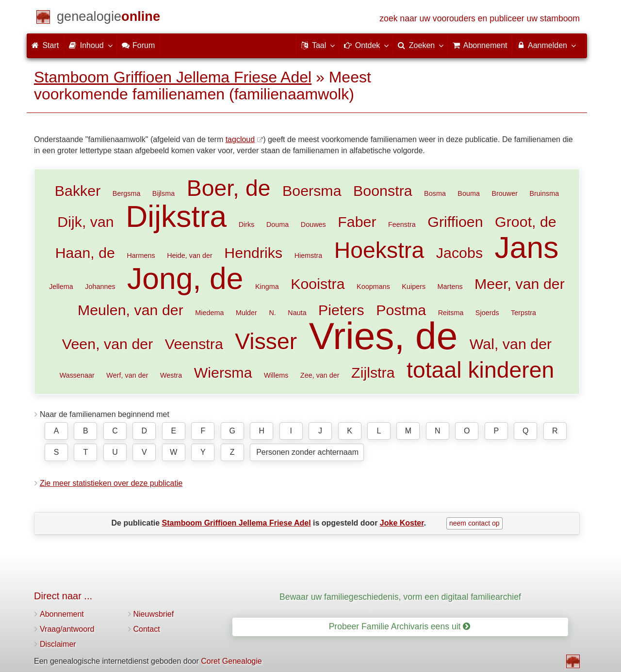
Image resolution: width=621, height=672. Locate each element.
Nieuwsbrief (154, 614)
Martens (450, 287)
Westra (171, 375)
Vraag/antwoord (67, 629)
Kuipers (414, 287)
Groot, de (526, 222)
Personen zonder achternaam (307, 452)
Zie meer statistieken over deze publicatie (111, 483)
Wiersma (223, 372)
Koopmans (373, 287)
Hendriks (253, 253)
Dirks (247, 224)
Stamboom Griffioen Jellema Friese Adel (173, 77)
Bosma (435, 193)
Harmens (141, 256)
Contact (147, 629)
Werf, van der (127, 375)
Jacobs (459, 253)
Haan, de (85, 253)
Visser (266, 341)
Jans (527, 248)
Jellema (61, 287)
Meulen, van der (131, 310)
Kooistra (318, 284)
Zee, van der (320, 375)
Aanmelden (546, 45)
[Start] (108, 18)
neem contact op (474, 523)
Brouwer (505, 193)
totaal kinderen (480, 370)
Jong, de (185, 279)
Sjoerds (487, 313)
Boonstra (383, 191)
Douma (278, 224)
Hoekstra (379, 250)
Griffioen (455, 222)
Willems (276, 375)
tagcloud (240, 139)
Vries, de (383, 336)
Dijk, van (86, 222)
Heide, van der (190, 256)
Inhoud (90, 45)
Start (45, 45)
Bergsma (127, 193)
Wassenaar (77, 375)
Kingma (267, 287)
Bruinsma (544, 193)
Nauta (297, 313)
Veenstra (194, 344)
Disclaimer (58, 644)
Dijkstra (176, 216)
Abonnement (62, 614)
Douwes (313, 224)
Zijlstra (373, 372)
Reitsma (451, 313)
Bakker (78, 191)
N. (272, 313)
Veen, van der (108, 344)
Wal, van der (511, 344)
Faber (357, 222)
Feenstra (402, 224)
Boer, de (229, 188)
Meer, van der (520, 284)
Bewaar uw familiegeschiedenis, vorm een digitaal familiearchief (400, 597)
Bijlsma (163, 193)
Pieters (341, 310)
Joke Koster (402, 523)
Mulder (246, 313)
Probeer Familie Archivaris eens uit (400, 626)
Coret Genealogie (231, 661)
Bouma (469, 193)
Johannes (100, 287)
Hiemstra (309, 256)
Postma (401, 310)
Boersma (312, 191)
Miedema (209, 313)
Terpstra (523, 313)
